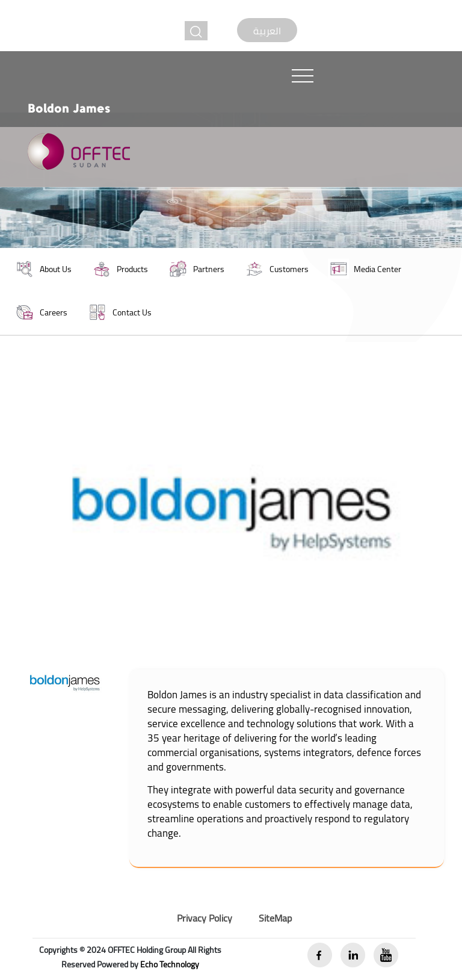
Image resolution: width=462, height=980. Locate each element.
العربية (267, 31)
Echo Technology (170, 964)
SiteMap (275, 918)
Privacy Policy (205, 918)
